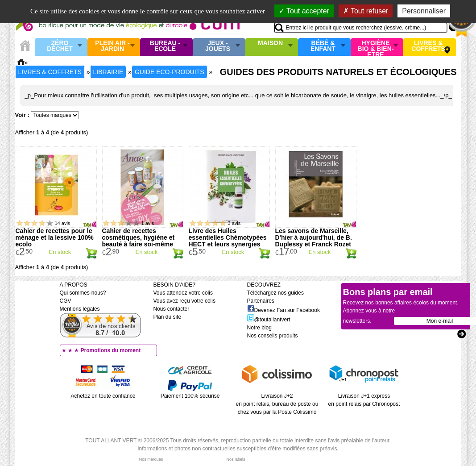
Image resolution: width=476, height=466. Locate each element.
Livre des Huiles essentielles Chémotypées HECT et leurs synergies (228, 237)
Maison (270, 43)
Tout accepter (304, 11)
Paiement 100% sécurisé (190, 396)
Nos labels (236, 459)
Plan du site (168, 317)
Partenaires (261, 301)
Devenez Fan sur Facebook (284, 310)
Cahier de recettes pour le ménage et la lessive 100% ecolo (55, 237)
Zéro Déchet (60, 46)
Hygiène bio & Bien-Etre (376, 47)
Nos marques (151, 459)
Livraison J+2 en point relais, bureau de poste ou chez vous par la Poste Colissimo (277, 404)
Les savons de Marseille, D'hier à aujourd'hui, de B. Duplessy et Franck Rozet (314, 237)
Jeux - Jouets (218, 46)
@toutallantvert (269, 320)
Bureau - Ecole (165, 46)
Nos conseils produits (273, 336)
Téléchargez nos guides (275, 293)
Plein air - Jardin (112, 46)
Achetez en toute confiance (103, 396)
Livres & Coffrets (428, 46)
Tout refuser (366, 11)
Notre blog (259, 328)
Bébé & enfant (323, 46)
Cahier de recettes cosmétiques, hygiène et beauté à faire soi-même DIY (139, 241)
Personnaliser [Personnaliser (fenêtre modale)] (424, 11)
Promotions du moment (111, 350)
